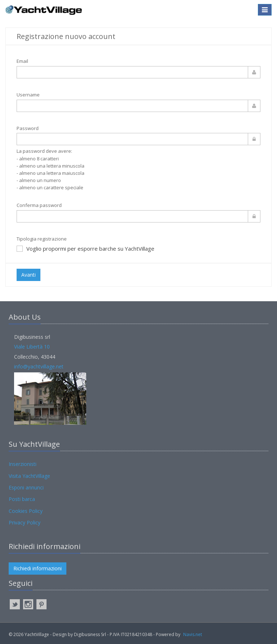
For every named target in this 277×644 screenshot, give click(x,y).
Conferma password (39, 205)
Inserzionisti (23, 464)
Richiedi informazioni (38, 568)
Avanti (28, 275)
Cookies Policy (26, 511)
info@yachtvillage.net (39, 366)
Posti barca (22, 499)
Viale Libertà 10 (32, 347)
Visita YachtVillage (29, 476)
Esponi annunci (26, 487)
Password (28, 128)
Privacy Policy (25, 522)
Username (28, 95)
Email (22, 61)
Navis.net (193, 634)
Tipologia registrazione (42, 239)
